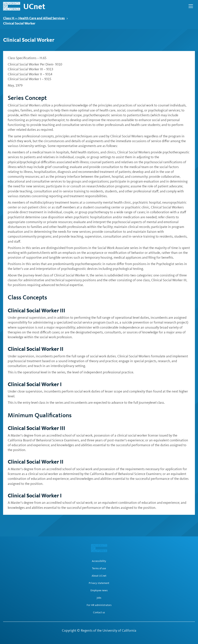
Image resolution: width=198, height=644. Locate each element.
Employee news (99, 590)
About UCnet (99, 576)
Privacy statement (99, 583)
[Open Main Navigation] (191, 6)
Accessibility (99, 561)
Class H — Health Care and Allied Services (35, 18)
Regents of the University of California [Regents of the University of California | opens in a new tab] (109, 630)
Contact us (99, 613)
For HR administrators (99, 605)
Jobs (99, 598)
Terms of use (99, 568)
